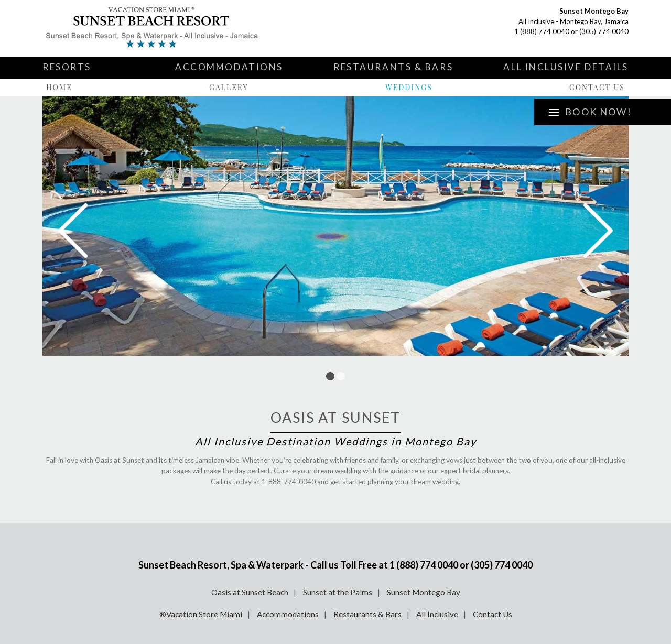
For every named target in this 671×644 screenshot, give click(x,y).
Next (598, 231)
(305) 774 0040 (604, 31)
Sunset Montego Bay (424, 592)
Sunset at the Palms (338, 592)
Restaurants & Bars (393, 67)
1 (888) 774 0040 (542, 31)
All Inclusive (437, 614)
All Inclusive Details (566, 67)
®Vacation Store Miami (201, 614)
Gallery (229, 87)
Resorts (67, 67)
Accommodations (229, 67)
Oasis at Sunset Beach (250, 592)
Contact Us (597, 87)
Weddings (409, 87)
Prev (73, 231)
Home (59, 87)
